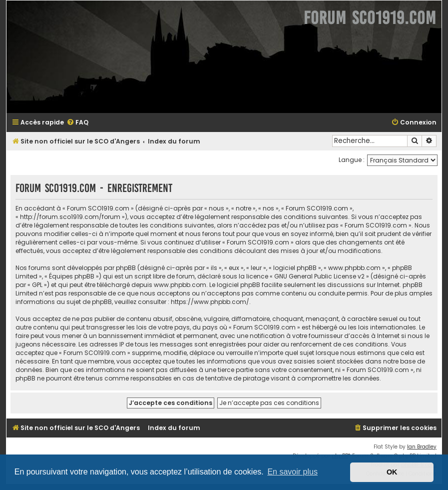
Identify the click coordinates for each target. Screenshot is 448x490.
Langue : (352, 160)
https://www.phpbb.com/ (210, 302)
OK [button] (392, 472)
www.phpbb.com (180, 285)
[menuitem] (77, 123)
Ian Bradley (422, 447)
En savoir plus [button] (292, 472)
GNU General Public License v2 (319, 276)
